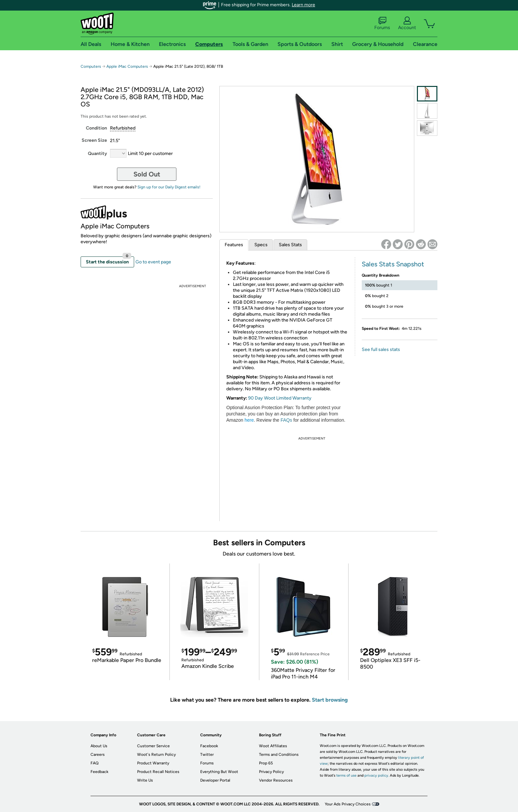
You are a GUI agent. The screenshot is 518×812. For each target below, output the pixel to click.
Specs (261, 245)
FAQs (286, 420)
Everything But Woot (219, 772)
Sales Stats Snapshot (393, 264)
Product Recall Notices (158, 772)
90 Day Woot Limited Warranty (280, 398)
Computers (91, 66)
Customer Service (153, 746)
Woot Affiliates (273, 746)
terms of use (346, 775)
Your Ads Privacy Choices (348, 804)
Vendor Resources (276, 780)
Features (234, 245)
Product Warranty (153, 763)
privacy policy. (377, 775)
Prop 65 (266, 763)
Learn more (303, 5)
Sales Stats (290, 245)
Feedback (99, 772)
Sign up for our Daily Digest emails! (169, 187)
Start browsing (330, 700)
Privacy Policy (271, 772)
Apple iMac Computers (127, 66)
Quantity (97, 154)
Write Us (145, 780)
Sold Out (147, 174)
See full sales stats (381, 349)
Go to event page (153, 262)
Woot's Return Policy (156, 754)
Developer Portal (215, 780)
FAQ (94, 763)
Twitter (207, 754)
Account (407, 23)
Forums (382, 23)
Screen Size (94, 140)
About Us (99, 746)
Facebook (209, 746)
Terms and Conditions (279, 754)
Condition (96, 128)
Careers (98, 754)
